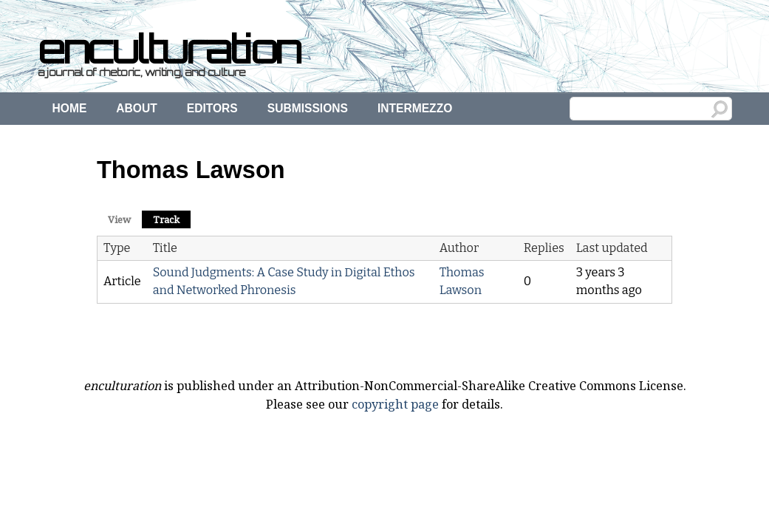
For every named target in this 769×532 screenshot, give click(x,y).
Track (172, 218)
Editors (212, 108)
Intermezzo (415, 108)
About (136, 108)
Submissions (308, 108)
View (119, 219)
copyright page (395, 404)
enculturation (169, 49)
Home (70, 108)
